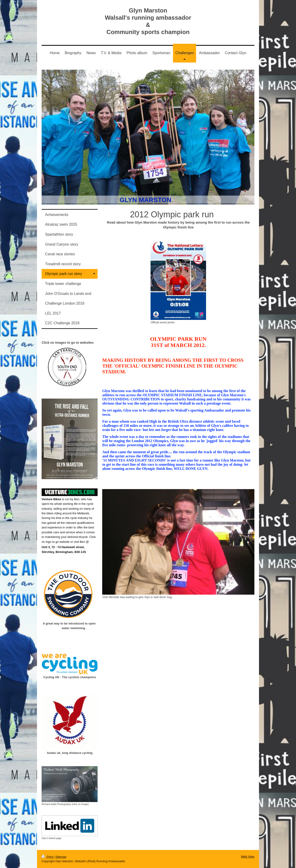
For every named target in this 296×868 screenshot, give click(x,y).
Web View (248, 857)
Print (48, 857)
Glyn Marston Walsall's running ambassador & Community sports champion (148, 21)
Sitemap (61, 857)
